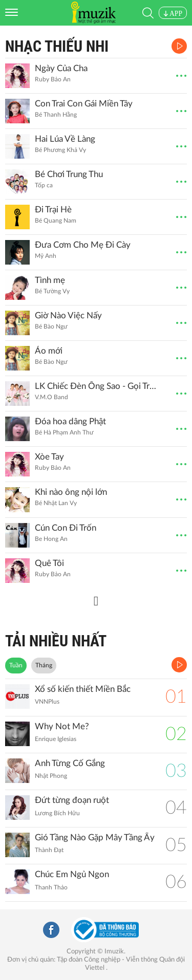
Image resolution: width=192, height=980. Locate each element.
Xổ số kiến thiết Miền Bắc (83, 689)
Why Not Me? (62, 726)
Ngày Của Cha (61, 68)
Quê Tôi (49, 563)
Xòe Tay (49, 457)
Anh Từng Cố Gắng (70, 763)
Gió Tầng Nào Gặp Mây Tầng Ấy (95, 837)
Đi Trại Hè (53, 210)
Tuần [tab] (16, 665)
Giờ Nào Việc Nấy (68, 315)
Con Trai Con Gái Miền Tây (84, 104)
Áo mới (49, 351)
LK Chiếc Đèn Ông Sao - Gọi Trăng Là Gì (96, 386)
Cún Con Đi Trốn (66, 528)
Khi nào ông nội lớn (71, 492)
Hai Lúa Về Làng (65, 139)
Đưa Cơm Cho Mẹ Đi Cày (83, 245)
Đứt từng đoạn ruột (72, 800)
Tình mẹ (50, 280)
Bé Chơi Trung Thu (69, 174)
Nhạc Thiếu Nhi (57, 46)
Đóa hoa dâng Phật (70, 421)
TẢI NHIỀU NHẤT (56, 641)
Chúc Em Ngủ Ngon (72, 874)
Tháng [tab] (44, 665)
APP (173, 14)
